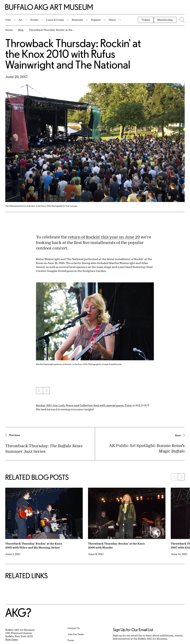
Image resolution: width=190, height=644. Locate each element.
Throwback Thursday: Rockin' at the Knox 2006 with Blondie (116, 546)
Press (71, 640)
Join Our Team (76, 634)
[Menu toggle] (182, 20)
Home (9, 30)
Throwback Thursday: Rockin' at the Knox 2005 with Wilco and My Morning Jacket (34, 546)
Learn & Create (55, 20)
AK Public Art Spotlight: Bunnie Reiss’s (147, 448)
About (112, 20)
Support (96, 20)
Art (21, 20)
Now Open (11, 639)
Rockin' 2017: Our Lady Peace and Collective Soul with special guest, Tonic (84, 405)
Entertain (77, 20)
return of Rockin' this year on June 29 (104, 237)
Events (34, 20)
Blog (21, 30)
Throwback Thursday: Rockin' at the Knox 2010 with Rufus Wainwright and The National (52, 30)
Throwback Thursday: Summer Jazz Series (44, 449)
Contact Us (74, 628)
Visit (8, 20)
